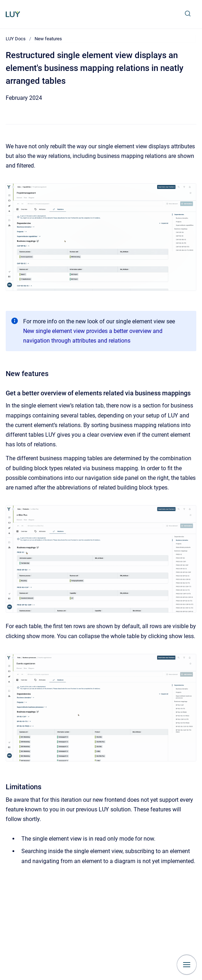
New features (48, 39)
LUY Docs (16, 39)
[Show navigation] (187, 965)
